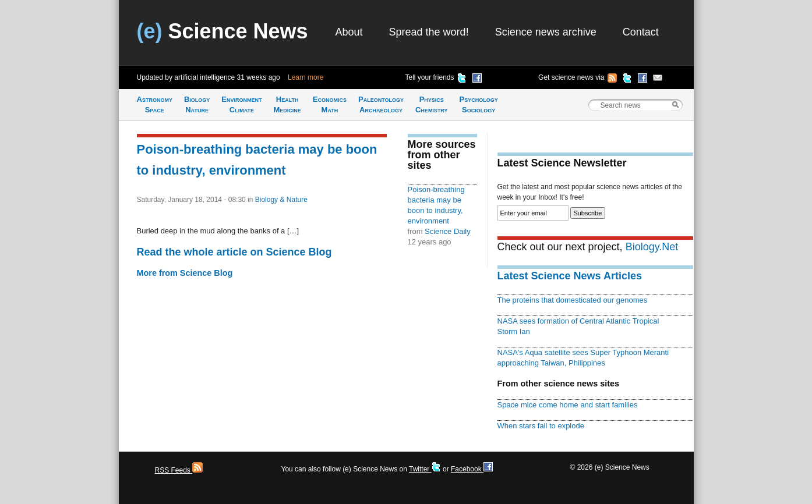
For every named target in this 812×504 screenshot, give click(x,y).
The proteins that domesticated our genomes (573, 300)
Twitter (425, 469)
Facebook (472, 469)
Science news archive (546, 32)
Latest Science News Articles (570, 276)
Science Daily (448, 231)
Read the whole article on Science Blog (234, 252)
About (349, 32)
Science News (223, 31)
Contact (641, 32)
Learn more (306, 77)
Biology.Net (652, 247)
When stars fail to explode (541, 426)
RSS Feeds (179, 470)
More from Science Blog (185, 273)
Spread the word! (429, 32)
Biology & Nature (281, 200)
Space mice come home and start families (568, 405)
